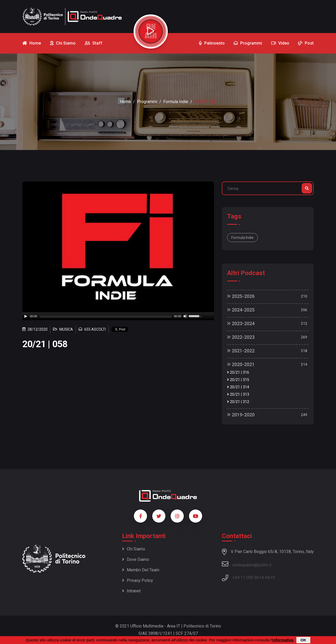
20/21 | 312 (238, 402)
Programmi (147, 102)
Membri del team (141, 570)
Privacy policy (138, 580)
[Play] (26, 316)
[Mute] (185, 316)
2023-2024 (241, 323)
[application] (118, 316)
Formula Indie (176, 102)
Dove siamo (136, 559)
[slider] (106, 316)
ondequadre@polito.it (247, 564)
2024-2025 (241, 310)
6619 (270, 578)
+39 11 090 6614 (248, 578)
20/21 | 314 (238, 387)
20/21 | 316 (238, 372)
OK (303, 640)
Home (125, 102)
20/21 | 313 (238, 395)
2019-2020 (241, 415)
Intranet (131, 591)
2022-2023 (241, 337)
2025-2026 (241, 296)
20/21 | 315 (238, 380)
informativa (283, 640)
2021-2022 (241, 351)
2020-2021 (241, 364)
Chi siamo (134, 549)
